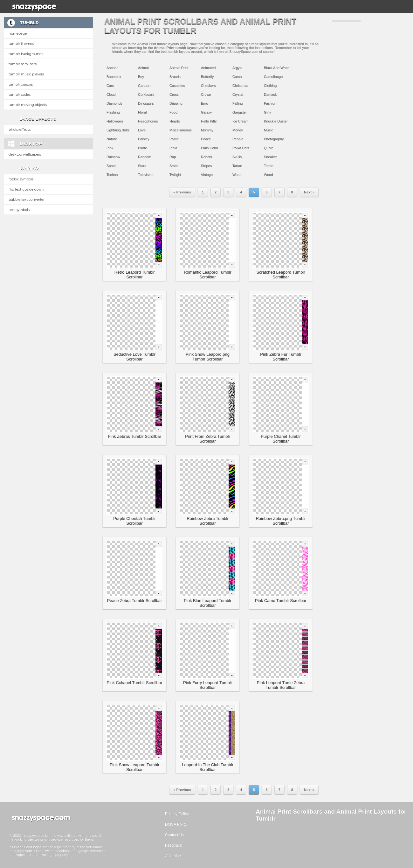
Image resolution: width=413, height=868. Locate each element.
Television (146, 175)
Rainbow (113, 157)
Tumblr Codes (20, 94)
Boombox (114, 77)
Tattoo (269, 166)
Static (174, 166)
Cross (174, 94)
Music (268, 130)
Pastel (174, 139)
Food (173, 112)
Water (237, 175)
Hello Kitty (209, 121)
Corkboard (146, 94)
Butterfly (207, 77)
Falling (237, 103)
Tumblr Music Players (26, 74)
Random (145, 157)
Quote (269, 148)
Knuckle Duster (276, 121)
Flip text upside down (26, 189)
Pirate (143, 148)
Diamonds (114, 103)
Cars (110, 86)
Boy (141, 77)
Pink (110, 148)
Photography (274, 139)
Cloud (111, 94)
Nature (112, 139)
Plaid (173, 148)
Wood (268, 175)
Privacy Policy (177, 814)
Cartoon (144, 86)
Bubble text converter (27, 199)
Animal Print (179, 68)
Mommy (207, 130)
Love (142, 130)
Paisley (144, 139)
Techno (112, 175)
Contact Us (174, 835)
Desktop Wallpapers (25, 154)
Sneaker (270, 157)
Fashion (270, 103)
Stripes (206, 166)
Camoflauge (273, 77)
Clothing (270, 86)
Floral (142, 112)
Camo (237, 77)
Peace (206, 139)
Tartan (237, 166)
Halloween (115, 121)
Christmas (240, 86)
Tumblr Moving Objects (28, 105)
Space (111, 166)
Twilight (175, 175)
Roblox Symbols (21, 179)
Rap (173, 157)
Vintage (207, 175)
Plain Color (210, 148)
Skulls (237, 157)
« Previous (182, 192)
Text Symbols (19, 210)
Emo (205, 103)
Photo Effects (20, 129)
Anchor (112, 68)
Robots (206, 157)
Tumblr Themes (21, 44)
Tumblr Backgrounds (26, 54)
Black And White (277, 68)
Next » (309, 192)
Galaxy (206, 112)
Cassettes (177, 86)
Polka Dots (241, 148)
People (238, 139)
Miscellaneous (181, 130)
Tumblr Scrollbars (23, 64)
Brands (175, 77)
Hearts (175, 121)
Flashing (113, 112)
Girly (268, 112)
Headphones (148, 121)
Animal (143, 68)
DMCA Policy (176, 824)
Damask (270, 94)
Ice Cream (241, 121)
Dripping (176, 103)
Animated (208, 68)
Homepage (18, 33)
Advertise (173, 856)
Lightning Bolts (118, 130)
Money (238, 130)
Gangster (240, 112)
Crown (206, 94)
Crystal (238, 94)
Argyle (237, 68)
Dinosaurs (146, 103)
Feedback (173, 845)
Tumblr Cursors (21, 84)
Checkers (208, 86)
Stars (142, 166)
